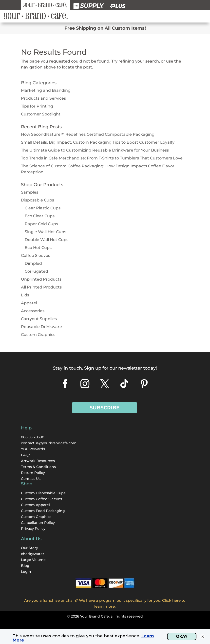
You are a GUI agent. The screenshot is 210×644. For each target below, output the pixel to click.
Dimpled (33, 263)
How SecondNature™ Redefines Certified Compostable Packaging (88, 134)
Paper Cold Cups (41, 224)
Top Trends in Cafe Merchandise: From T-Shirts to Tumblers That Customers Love (102, 158)
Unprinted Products (41, 279)
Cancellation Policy (38, 523)
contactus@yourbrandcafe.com (49, 443)
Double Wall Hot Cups (47, 240)
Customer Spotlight (41, 114)
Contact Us (31, 479)
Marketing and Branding (46, 90)
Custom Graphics (38, 335)
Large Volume (33, 560)
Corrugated (36, 271)
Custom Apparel (35, 505)
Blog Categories (39, 83)
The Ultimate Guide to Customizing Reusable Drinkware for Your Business (95, 150)
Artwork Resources (38, 461)
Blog (25, 566)
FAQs (26, 455)
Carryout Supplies (39, 319)
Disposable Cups (38, 200)
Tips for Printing (37, 106)
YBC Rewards (33, 449)
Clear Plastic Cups (43, 208)
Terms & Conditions (38, 467)
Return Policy (33, 473)
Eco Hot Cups (38, 248)
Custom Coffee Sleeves (41, 499)
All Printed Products (41, 287)
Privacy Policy (33, 529)
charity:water (33, 554)
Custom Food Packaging (43, 511)
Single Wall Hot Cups (45, 232)
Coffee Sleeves (36, 255)
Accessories (33, 311)
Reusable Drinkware (41, 327)
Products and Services (43, 98)
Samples (30, 192)
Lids (25, 295)
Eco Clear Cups (40, 216)
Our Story (29, 548)
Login (26, 572)
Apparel (29, 303)
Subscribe (105, 408)
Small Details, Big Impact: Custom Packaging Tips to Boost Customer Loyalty (98, 142)
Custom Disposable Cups (43, 493)
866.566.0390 (33, 437)
